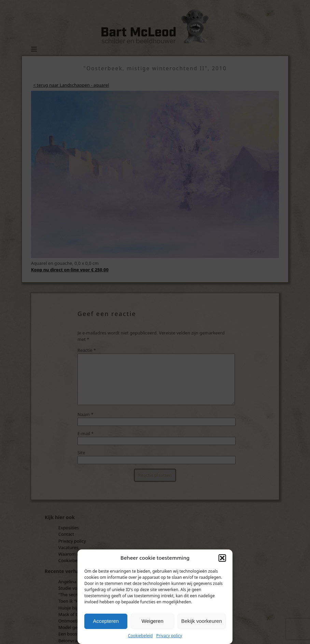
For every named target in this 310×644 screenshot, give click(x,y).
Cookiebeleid (140, 636)
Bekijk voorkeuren (202, 621)
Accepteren (106, 621)
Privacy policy (169, 636)
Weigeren (153, 621)
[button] (222, 558)
